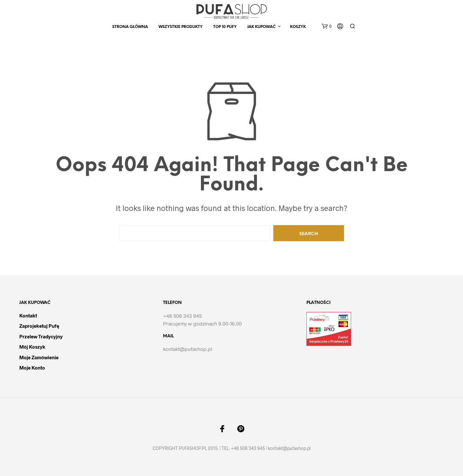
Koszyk (298, 27)
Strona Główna (130, 27)
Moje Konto (32, 368)
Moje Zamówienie (39, 357)
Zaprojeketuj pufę (39, 326)
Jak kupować (261, 27)
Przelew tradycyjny (41, 336)
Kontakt (28, 316)
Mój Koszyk (32, 347)
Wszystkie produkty (181, 27)
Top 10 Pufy (225, 27)
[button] (327, 26)
